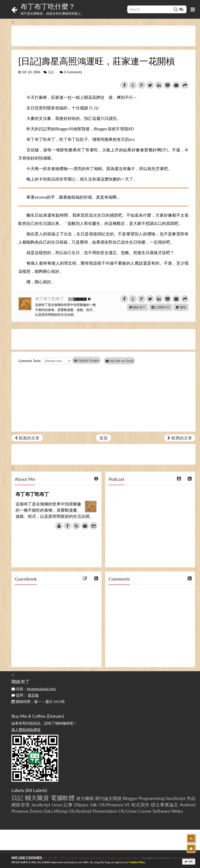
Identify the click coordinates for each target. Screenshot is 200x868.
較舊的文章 (180, 438)
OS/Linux (127, 811)
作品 (191, 798)
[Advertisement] (103, 36)
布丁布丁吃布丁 (50, 299)
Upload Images (86, 360)
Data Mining (55, 811)
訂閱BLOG (161, 307)
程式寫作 (140, 805)
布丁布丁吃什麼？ (48, 6)
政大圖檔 (85, 798)
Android (188, 805)
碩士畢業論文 (165, 805)
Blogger (130, 798)
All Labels (36, 790)
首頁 (104, 438)
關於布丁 (138, 307)
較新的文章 (27, 438)
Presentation (105, 811)
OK (189, 861)
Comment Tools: (30, 361)
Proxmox (20, 811)
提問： (25, 695)
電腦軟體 (63, 798)
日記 (51, 72)
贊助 (181, 307)
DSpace (81, 805)
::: (13, 22)
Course (145, 811)
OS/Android (80, 811)
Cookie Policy (137, 862)
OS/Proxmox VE (114, 805)
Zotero (36, 811)
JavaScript (41, 805)
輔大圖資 (37, 798)
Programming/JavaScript (162, 798)
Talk (94, 805)
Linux (57, 805)
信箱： (34, 689)
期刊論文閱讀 (108, 798)
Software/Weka (168, 811)
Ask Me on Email (121, 361)
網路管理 (21, 805)
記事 (68, 805)
